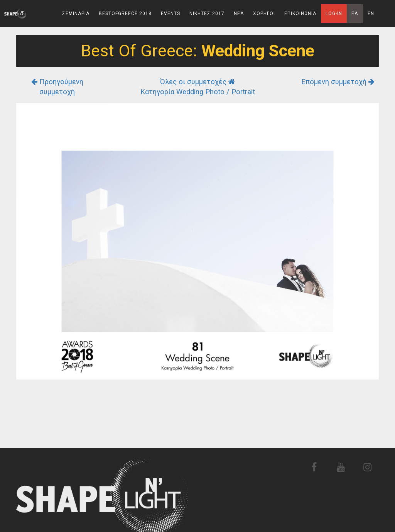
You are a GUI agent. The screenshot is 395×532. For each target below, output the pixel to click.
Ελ (355, 14)
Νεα (239, 14)
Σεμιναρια (76, 14)
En (371, 14)
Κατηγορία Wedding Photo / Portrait (198, 92)
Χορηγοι (264, 14)
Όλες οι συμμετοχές (197, 82)
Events (170, 14)
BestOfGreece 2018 (125, 14)
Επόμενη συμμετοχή (338, 82)
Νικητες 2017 (207, 14)
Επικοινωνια (300, 14)
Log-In (334, 14)
